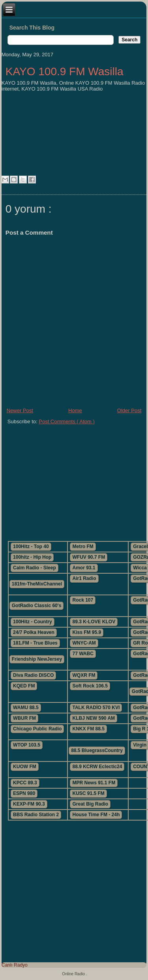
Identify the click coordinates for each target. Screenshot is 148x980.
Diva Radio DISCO (33, 675)
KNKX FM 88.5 (88, 729)
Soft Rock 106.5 (90, 686)
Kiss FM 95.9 (87, 632)
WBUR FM (24, 718)
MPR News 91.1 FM (94, 783)
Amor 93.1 (84, 568)
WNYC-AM (84, 643)
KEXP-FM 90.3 (29, 804)
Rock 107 (83, 600)
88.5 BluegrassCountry (97, 750)
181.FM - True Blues (35, 643)
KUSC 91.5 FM (88, 793)
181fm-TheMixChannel (37, 584)
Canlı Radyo (15, 965)
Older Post (129, 410)
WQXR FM (84, 675)
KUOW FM (25, 767)
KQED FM (24, 686)
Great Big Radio (90, 804)
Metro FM (83, 547)
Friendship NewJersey (37, 659)
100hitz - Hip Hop (32, 557)
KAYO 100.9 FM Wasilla (65, 71)
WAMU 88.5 (26, 708)
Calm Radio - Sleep (35, 568)
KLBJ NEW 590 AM (94, 718)
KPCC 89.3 (25, 783)
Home (75, 410)
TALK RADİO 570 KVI (96, 708)
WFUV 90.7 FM (89, 557)
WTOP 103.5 (27, 745)
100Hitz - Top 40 (31, 547)
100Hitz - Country (33, 622)
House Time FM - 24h (96, 815)
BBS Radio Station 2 (36, 815)
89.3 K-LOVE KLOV (94, 622)
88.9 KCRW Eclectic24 (97, 767)
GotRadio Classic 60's (37, 606)
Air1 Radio (84, 578)
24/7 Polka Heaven (34, 632)
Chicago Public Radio (37, 729)
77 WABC (83, 654)
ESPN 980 (24, 793)
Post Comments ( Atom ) (67, 421)
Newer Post (20, 410)
